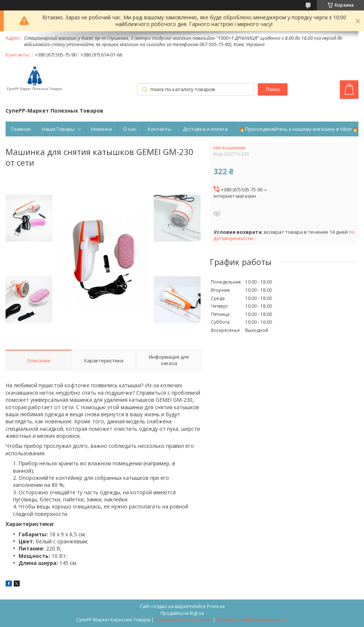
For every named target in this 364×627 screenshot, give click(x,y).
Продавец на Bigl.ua (182, 613)
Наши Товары (58, 129)
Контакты (160, 129)
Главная (21, 129)
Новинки (101, 129)
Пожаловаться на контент (183, 620)
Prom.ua (216, 606)
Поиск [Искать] (273, 89)
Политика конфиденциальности (252, 620)
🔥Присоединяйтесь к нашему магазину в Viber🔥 (299, 129)
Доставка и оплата (205, 129)
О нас (130, 129)
